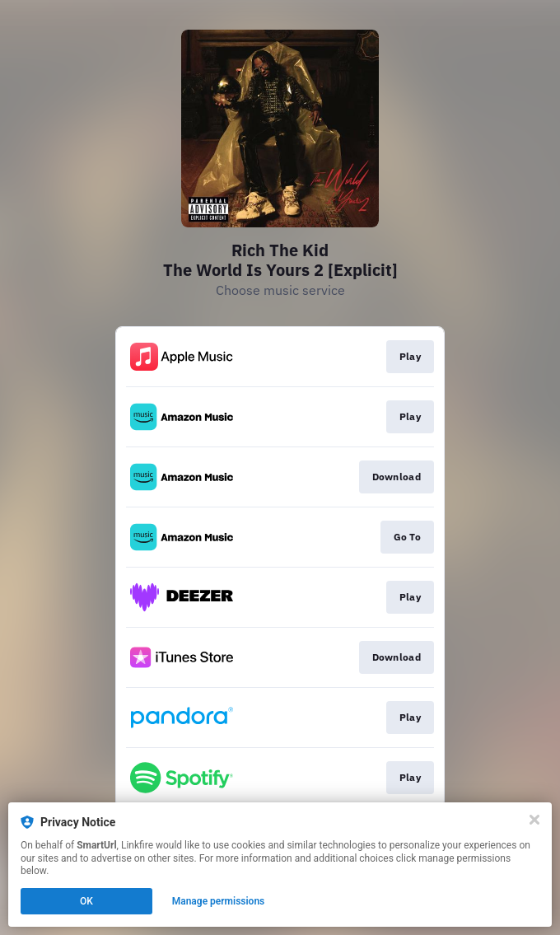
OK (86, 901)
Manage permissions (219, 901)
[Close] (534, 820)
